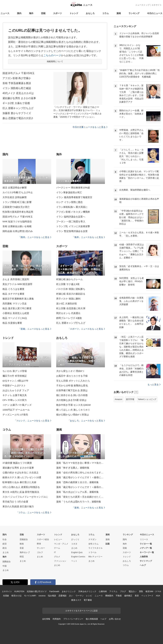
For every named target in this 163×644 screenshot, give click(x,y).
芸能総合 (24, 539)
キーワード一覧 (147, 552)
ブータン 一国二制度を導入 (71, 221)
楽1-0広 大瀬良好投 (67, 303)
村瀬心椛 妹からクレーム (70, 279)
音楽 (22, 548)
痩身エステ (76, 600)
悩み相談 (52, 596)
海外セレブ (25, 552)
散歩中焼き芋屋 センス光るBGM (73, 405)
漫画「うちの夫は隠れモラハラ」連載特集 (79, 502)
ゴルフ (40, 552)
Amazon (119, 399)
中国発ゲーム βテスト (14, 386)
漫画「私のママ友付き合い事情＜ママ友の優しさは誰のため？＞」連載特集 (81, 463)
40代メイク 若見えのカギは (18, 93)
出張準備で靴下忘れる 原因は (72, 390)
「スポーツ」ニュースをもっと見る (86, 329)
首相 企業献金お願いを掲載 (17, 226)
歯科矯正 (128, 596)
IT (55, 552)
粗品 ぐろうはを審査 (13, 289)
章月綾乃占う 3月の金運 (15, 502)
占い (71, 596)
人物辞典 (144, 557)
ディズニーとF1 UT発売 (15, 415)
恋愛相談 (63, 596)
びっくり (75, 539)
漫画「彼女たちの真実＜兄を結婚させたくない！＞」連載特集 (81, 497)
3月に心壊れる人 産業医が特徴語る (21, 487)
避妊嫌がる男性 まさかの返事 (19, 98)
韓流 (22, 557)
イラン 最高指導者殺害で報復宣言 (74, 197)
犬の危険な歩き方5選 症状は (71, 400)
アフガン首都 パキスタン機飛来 (73, 212)
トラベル (92, 552)
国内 (19, 13)
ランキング (134, 13)
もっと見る (154, 384)
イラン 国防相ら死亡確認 (17, 88)
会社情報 (46, 619)
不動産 (119, 596)
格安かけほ (16, 596)
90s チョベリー (95, 557)
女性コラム (93, 544)
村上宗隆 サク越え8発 (68, 284)
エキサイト (157, 5)
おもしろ (90, 13)
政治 (5, 548)
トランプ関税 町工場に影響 (17, 202)
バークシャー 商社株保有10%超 (73, 188)
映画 (22, 544)
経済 (5, 544)
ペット (74, 561)
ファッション (60, 561)
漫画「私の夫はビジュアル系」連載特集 (77, 492)
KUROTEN (19, 591)
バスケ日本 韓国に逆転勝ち (71, 289)
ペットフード (147, 596)
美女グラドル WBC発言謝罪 (17, 284)
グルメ (57, 557)
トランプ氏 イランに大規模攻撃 (73, 226)
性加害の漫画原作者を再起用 (18, 212)
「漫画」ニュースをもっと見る (89, 508)
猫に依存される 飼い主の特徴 (72, 395)
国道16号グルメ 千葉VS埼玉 (19, 73)
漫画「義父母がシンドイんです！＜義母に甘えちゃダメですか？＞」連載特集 (81, 477)
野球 (39, 544)
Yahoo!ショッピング (147, 399)
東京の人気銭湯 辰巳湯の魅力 (18, 506)
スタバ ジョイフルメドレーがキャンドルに (25, 497)
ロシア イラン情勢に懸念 (70, 202)
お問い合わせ (115, 619)
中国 (5, 566)
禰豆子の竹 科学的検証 (15, 376)
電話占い (132, 591)
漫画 (119, 13)
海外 (31, 13)
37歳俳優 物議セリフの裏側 (17, 463)
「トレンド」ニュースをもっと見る (33, 421)
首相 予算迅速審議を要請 (17, 83)
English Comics (78, 557)
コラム (106, 13)
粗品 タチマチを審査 (13, 294)
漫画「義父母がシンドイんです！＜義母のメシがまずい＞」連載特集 (81, 487)
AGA (158, 596)
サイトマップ (146, 561)
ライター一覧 (146, 544)
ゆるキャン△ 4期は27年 (15, 381)
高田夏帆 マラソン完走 (15, 303)
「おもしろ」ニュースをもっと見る (86, 421)
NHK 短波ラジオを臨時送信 (17, 221)
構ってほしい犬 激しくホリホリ (73, 410)
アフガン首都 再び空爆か (17, 78)
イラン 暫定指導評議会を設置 (72, 231)
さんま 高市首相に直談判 (16, 279)
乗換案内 (109, 596)
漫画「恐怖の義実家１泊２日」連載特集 (77, 482)
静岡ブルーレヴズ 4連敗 (69, 318)
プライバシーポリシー (73, 619)
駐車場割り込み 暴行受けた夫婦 (19, 482)
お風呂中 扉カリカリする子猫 (72, 376)
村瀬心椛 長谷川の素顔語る (71, 294)
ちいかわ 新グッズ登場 (15, 371)
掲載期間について (55, 61)
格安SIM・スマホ (153, 591)
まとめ (6, 552)
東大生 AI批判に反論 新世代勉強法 (21, 492)
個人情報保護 (92, 619)
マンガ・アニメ (61, 544)
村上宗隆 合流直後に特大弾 (71, 308)
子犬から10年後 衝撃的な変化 (72, 386)
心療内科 (103, 591)
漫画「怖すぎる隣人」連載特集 (73, 468)
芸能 (43, 13)
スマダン (92, 539)
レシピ (89, 596)
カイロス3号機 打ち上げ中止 (18, 192)
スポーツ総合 (43, 539)
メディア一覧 (146, 548)
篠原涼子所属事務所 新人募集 (18, 299)
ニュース (5, 13)
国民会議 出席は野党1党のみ (18, 231)
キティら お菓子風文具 (15, 395)
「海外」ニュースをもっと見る (89, 237)
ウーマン (80, 596)
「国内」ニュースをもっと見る (35, 237)
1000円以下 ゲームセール (16, 410)
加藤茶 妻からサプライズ (17, 113)
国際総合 (7, 562)
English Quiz (77, 552)
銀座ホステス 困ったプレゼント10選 (22, 477)
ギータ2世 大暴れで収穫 (16, 103)
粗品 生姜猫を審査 (12, 323)
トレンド (74, 13)
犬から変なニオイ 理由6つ (70, 371)
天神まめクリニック (87, 591)
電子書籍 (88, 600)
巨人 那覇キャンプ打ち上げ (18, 108)
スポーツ (57, 13)
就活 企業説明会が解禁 (15, 188)
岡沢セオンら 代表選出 (68, 313)
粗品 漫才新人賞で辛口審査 (17, 308)
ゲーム (57, 548)
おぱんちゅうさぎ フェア (16, 390)
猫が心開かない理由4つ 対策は (73, 415)
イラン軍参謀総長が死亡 (69, 192)
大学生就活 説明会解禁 (15, 197)
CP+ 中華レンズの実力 (15, 400)
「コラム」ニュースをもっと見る (34, 512)
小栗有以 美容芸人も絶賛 (16, 313)
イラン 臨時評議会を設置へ (71, 217)
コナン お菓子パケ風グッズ (17, 405)
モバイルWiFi (30, 596)
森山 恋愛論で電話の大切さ (18, 118)
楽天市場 (130, 399)
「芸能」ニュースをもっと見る (35, 329)
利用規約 (57, 619)
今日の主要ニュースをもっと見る (90, 127)
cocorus (42, 596)
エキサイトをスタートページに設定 (81, 611)
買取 (141, 591)
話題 (108, 544)
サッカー (41, 548)
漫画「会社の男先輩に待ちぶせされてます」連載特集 (81, 473)
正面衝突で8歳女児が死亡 (16, 207)
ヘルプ (143, 565)
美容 (137, 596)
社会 (5, 539)
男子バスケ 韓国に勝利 (68, 299)
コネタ (74, 544)
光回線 (6, 596)
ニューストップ (142, 5)
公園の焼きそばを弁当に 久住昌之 (21, 473)
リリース (144, 539)
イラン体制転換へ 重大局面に (72, 207)
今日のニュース (155, 13)
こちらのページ (52, 55)
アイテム (113, 591)
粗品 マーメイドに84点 (15, 318)
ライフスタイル (95, 548)
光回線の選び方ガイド (37, 591)
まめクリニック (69, 591)
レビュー (58, 539)
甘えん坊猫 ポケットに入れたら (73, 381)
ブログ (123, 591)
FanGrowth (54, 591)
